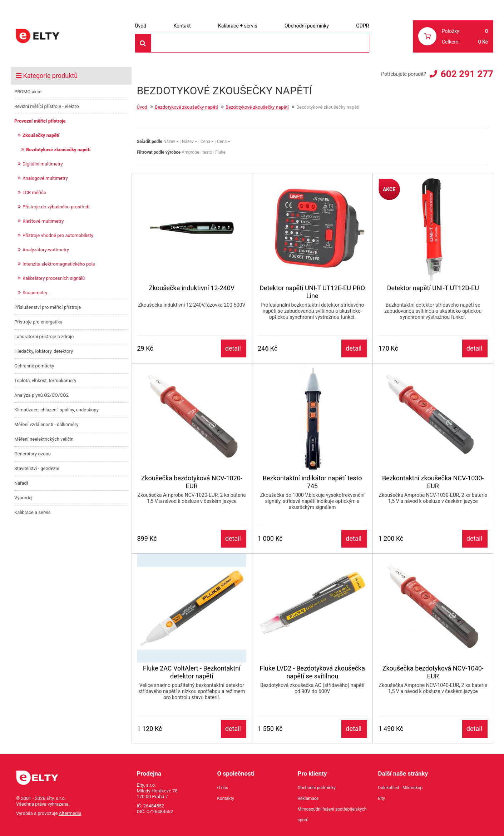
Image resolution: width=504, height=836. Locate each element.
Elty (382, 798)
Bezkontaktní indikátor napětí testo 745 (312, 482)
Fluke (220, 152)
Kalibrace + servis (238, 26)
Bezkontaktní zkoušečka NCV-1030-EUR (433, 482)
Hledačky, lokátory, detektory (44, 351)
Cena (207, 142)
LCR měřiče (34, 192)
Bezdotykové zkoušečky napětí (58, 150)
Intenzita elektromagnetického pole (59, 264)
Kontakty (226, 798)
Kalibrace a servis (33, 512)
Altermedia (70, 813)
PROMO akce (28, 92)
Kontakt (182, 26)
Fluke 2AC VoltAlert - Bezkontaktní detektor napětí (192, 672)
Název (171, 142)
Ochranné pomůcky (34, 366)
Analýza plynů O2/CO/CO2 (41, 395)
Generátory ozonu (33, 454)
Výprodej (23, 498)
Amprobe (190, 152)
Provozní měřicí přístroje (40, 121)
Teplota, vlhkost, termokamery (45, 380)
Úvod (141, 26)
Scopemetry (35, 293)
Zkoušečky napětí (41, 135)
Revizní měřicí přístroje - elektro (47, 106)
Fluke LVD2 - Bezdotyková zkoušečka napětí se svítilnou (312, 672)
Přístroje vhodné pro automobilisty (58, 235)
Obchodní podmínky (307, 26)
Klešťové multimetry (43, 221)
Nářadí (21, 483)
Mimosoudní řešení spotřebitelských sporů (332, 815)
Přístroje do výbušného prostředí (56, 207)
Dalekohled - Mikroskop (401, 788)
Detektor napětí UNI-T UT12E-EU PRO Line (312, 292)
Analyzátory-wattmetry (46, 250)
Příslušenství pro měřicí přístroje (48, 307)
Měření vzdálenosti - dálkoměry (46, 424)
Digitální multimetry (43, 164)
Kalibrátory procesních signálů (54, 278)
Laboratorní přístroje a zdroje (44, 337)
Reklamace (308, 798)
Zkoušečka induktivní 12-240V (192, 288)
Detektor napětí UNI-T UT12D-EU (433, 288)
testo (207, 152)
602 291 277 (467, 74)
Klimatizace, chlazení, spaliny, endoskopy (56, 410)
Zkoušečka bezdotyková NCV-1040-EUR (433, 672)
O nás (223, 788)
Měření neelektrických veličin (44, 439)
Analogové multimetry (45, 178)
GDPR (362, 26)
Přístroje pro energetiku (38, 322)
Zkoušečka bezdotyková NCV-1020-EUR (192, 482)
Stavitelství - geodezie (37, 468)
